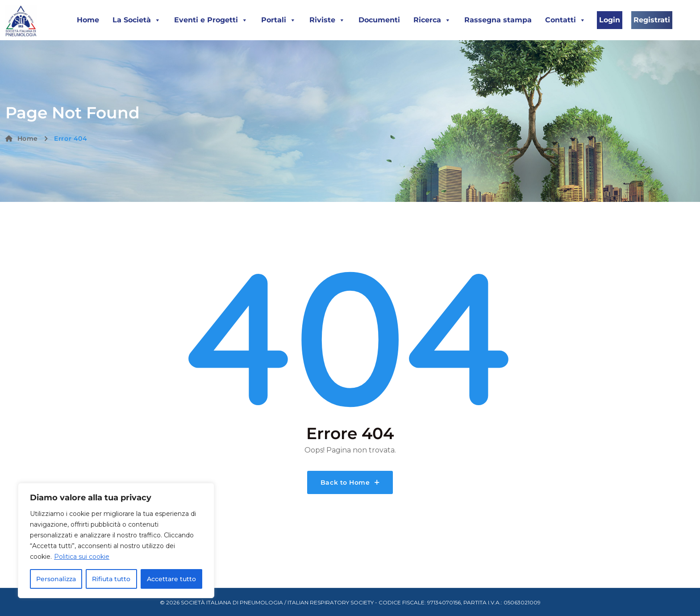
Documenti (379, 20)
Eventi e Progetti (211, 20)
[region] (116, 541)
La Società (137, 20)
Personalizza (56, 579)
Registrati (652, 20)
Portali (279, 20)
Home (88, 20)
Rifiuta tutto (111, 579)
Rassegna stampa (498, 20)
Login (610, 20)
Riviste (327, 20)
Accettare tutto (171, 579)
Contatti (565, 20)
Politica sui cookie (82, 557)
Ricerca (432, 20)
